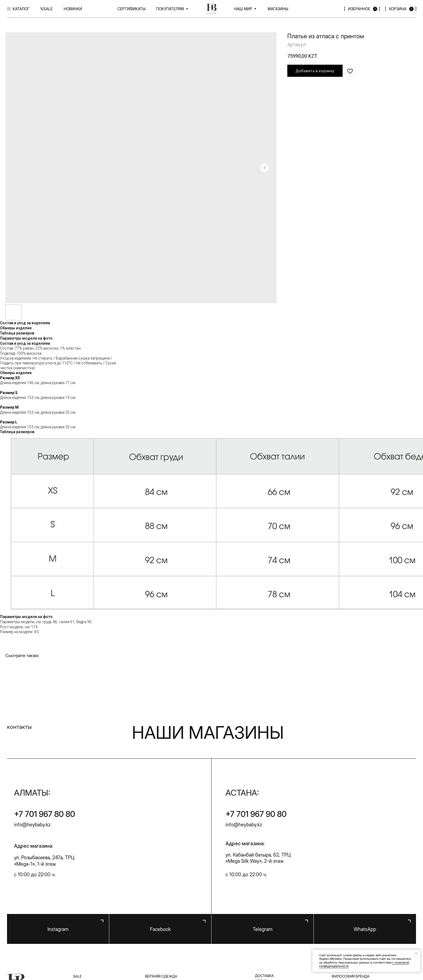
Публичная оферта (163, 955)
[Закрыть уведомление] (416, 954)
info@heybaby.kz (32, 740)
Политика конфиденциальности (107, 955)
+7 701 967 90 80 (256, 729)
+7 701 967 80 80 (45, 729)
